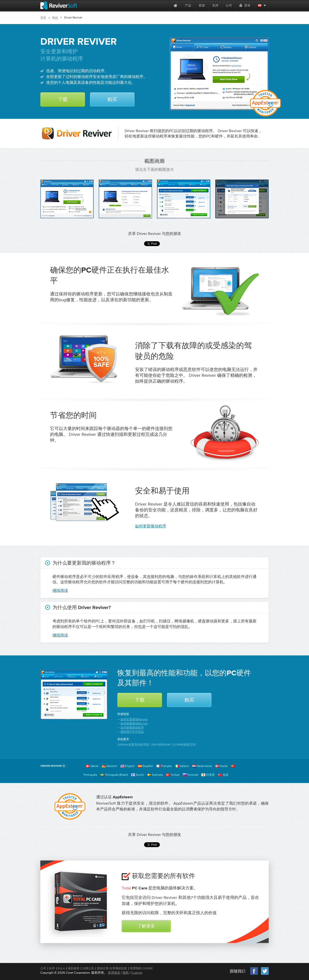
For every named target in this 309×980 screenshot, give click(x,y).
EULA (61, 968)
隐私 (126, 973)
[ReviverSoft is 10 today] (165, 5)
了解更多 (146, 926)
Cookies (137, 973)
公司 (43, 968)
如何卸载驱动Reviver (134, 723)
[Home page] (175, 5)
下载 (63, 100)
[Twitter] (265, 974)
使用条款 (114, 973)
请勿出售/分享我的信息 (112, 968)
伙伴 (52, 968)
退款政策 (74, 968)
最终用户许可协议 (132, 732)
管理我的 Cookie (141, 968)
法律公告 (88, 968)
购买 (112, 100)
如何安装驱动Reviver (134, 719)
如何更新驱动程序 (151, 526)
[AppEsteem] (70, 806)
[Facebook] (254, 974)
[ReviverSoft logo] (59, 5)
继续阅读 (60, 590)
